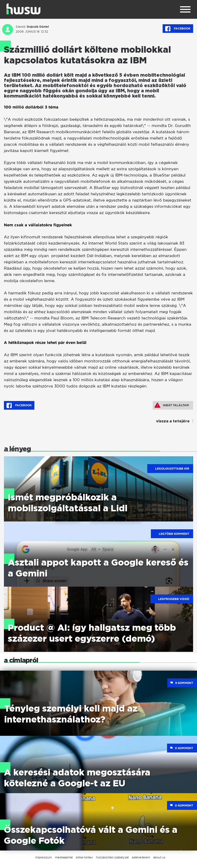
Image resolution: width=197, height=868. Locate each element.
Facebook (178, 29)
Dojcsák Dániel (38, 27)
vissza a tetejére (173, 421)
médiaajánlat (64, 857)
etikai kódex (84, 857)
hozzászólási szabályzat (112, 857)
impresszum (44, 857)
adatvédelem (141, 857)
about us (159, 857)
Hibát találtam (172, 405)
